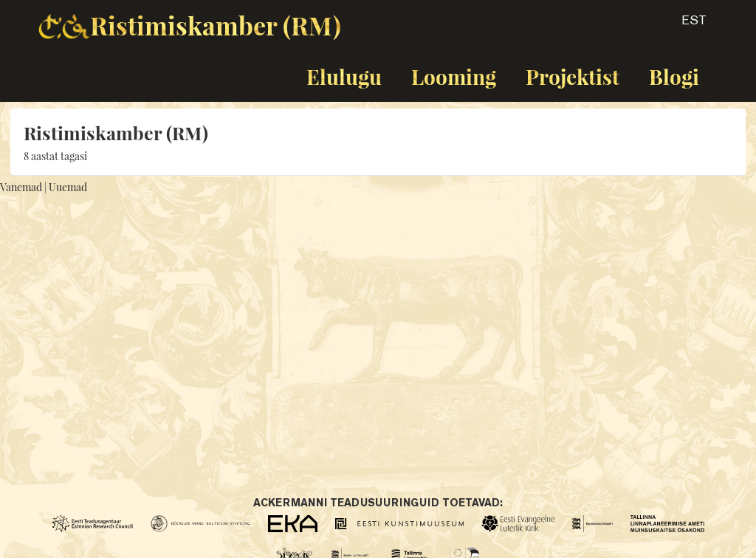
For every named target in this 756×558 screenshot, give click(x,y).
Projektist (573, 76)
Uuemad (68, 187)
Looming (454, 76)
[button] (681, 25)
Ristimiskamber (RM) (216, 25)
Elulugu (344, 76)
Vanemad (21, 187)
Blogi (674, 76)
